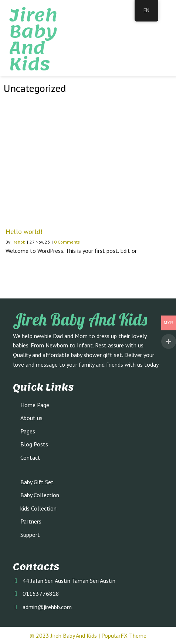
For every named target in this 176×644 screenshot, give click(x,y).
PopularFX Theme (124, 635)
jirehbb (18, 242)
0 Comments (67, 242)
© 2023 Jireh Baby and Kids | (65, 635)
